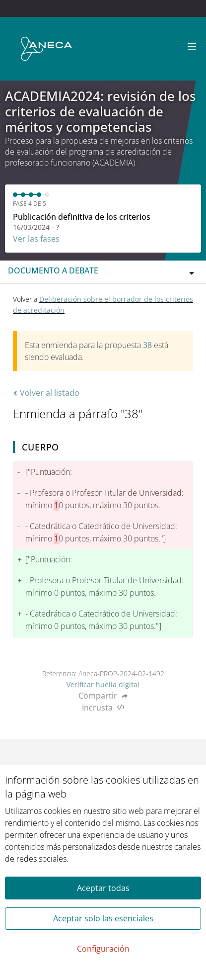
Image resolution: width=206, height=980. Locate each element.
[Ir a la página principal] (46, 49)
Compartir (103, 696)
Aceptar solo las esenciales (103, 918)
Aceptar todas (103, 888)
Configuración (103, 949)
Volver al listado (46, 393)
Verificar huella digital (103, 684)
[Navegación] (192, 47)
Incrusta (103, 708)
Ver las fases (36, 239)
